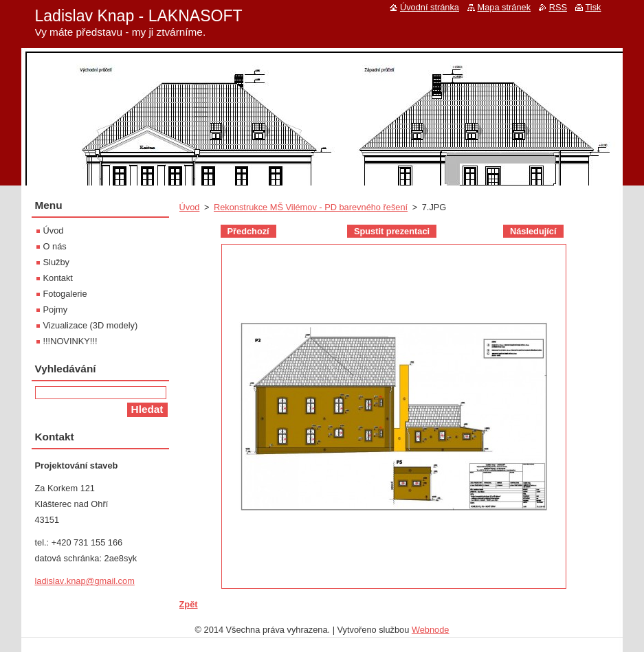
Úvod (190, 207)
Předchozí (248, 231)
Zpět (189, 604)
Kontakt (58, 278)
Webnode (431, 630)
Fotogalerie (65, 294)
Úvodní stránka (430, 7)
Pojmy (56, 310)
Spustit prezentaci (392, 231)
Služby (56, 262)
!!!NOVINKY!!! (70, 341)
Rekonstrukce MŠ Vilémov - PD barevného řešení (311, 207)
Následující (533, 231)
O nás (55, 246)
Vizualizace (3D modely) (91, 325)
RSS (558, 7)
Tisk (593, 7)
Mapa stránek (504, 7)
